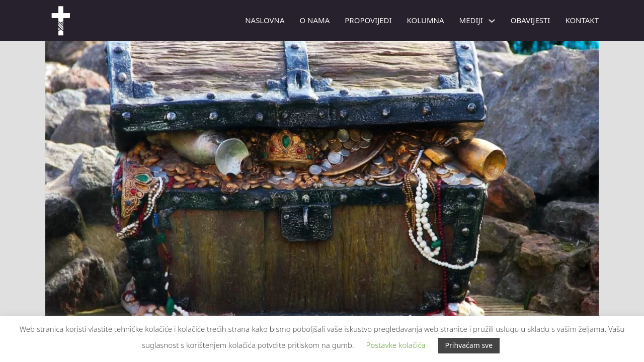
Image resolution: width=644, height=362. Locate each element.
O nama (314, 20)
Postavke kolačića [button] (396, 345)
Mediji (471, 20)
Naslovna (265, 20)
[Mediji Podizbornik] (492, 21)
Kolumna (426, 20)
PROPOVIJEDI (368, 20)
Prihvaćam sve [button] (469, 345)
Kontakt (582, 20)
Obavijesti (531, 20)
